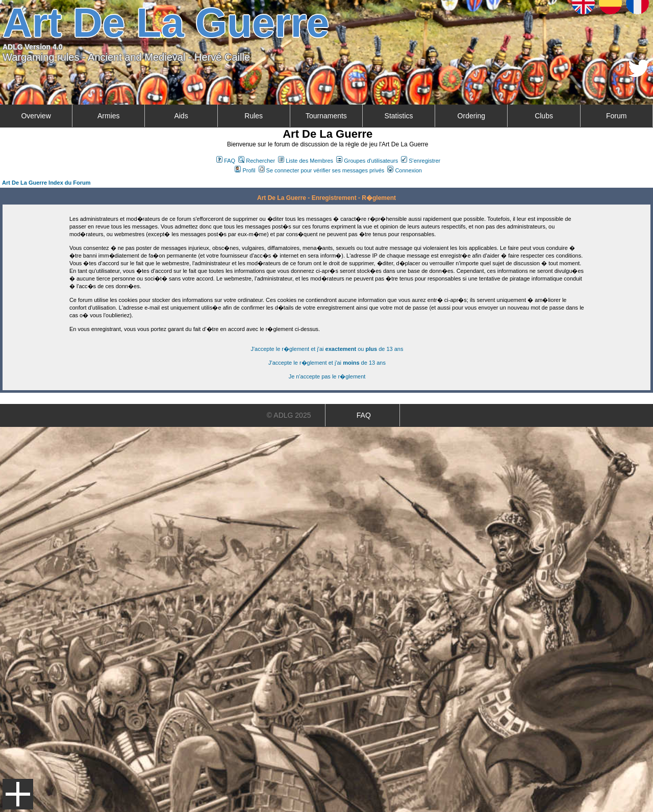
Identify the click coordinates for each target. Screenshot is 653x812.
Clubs (544, 116)
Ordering (471, 116)
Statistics (399, 116)
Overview (36, 116)
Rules (254, 116)
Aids (181, 116)
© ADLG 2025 (289, 415)
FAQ (226, 161)
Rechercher (257, 161)
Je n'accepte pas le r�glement (327, 376)
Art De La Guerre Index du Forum (46, 183)
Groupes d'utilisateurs (367, 161)
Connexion (405, 170)
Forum (616, 116)
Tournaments (326, 116)
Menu (18, 794)
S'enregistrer (421, 161)
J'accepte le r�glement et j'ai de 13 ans (327, 363)
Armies (109, 116)
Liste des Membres (306, 161)
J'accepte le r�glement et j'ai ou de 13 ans (327, 349)
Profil (245, 170)
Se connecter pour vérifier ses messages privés (322, 170)
